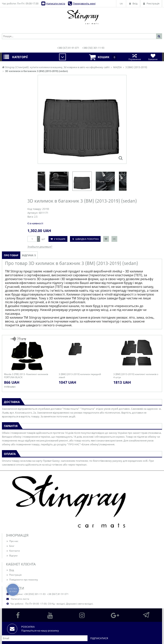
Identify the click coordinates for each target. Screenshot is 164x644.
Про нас (12, 541)
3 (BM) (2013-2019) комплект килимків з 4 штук (136, 376)
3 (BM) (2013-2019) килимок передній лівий (80, 376)
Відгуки (12, 556)
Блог (10, 546)
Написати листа (56, 3)
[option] (82, 181)
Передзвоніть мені (84, 3)
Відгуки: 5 (29, 255)
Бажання (153, 57)
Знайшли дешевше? (40, 247)
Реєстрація (14, 575)
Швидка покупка (87, 239)
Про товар (11, 255)
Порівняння (135, 57)
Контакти (13, 551)
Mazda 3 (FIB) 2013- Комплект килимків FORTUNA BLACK (26, 376)
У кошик (60, 239)
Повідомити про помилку (22, 580)
